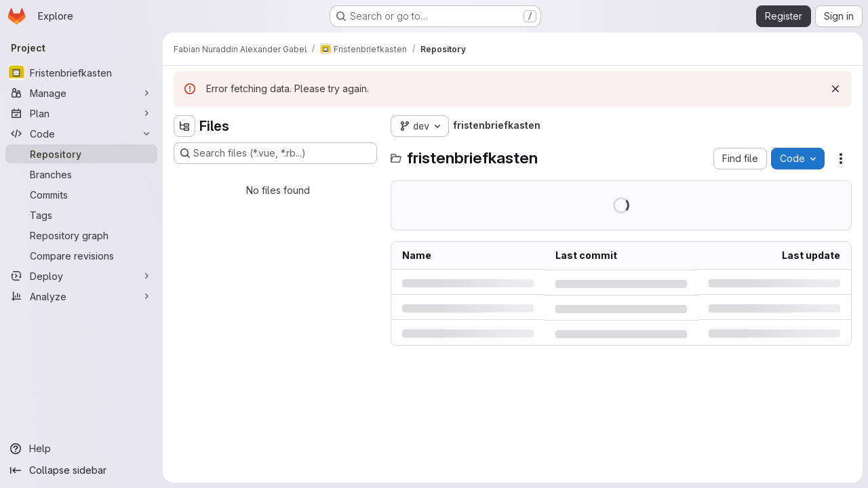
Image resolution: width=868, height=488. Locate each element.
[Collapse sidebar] (81, 470)
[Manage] (81, 93)
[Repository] (81, 154)
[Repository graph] (81, 235)
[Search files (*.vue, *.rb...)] (275, 153)
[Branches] (81, 174)
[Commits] (81, 195)
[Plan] (81, 113)
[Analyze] (81, 296)
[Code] (81, 134)
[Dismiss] (835, 89)
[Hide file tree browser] (184, 126)
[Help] (81, 449)
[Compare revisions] (81, 256)
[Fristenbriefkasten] (81, 73)
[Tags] (81, 215)
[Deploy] (81, 276)
